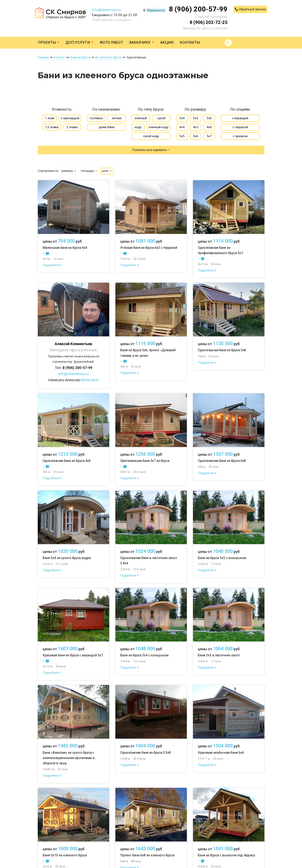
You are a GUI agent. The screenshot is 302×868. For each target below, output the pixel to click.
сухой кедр (151, 136)
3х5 (196, 118)
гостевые (96, 118)
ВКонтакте (90, 380)
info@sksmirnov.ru (106, 10)
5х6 (196, 136)
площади (89, 171)
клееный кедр (159, 127)
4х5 (196, 127)
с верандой (240, 118)
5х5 (182, 136)
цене (107, 171)
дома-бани (106, 127)
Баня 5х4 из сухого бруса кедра (67, 558)
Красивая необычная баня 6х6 (221, 753)
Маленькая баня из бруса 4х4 (65, 248)
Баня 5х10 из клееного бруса (65, 855)
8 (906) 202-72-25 (209, 22)
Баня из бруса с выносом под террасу (227, 855)
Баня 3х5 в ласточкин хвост (219, 655)
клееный (141, 118)
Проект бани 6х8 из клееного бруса (147, 855)
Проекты (49, 42)
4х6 (209, 127)
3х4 (182, 118)
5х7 (209, 136)
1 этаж (50, 118)
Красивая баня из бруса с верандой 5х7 (73, 655)
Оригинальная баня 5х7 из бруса (145, 461)
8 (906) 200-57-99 (198, 9)
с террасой (240, 127)
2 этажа (72, 127)
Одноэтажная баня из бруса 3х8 (222, 350)
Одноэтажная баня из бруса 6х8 (222, 461)
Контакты (190, 42)
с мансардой (70, 118)
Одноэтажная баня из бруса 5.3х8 (145, 753)
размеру (69, 171)
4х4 (182, 127)
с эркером (240, 136)
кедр (138, 127)
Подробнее (52, 265)
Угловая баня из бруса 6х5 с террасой (149, 248)
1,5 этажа (52, 127)
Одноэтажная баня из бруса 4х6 (67, 461)
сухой (161, 118)
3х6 (209, 118)
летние (117, 118)
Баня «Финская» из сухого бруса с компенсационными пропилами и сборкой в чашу (69, 758)
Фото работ (111, 42)
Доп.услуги (80, 42)
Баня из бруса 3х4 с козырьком (144, 655)
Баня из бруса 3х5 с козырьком (222, 558)
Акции (167, 42)
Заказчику (142, 42)
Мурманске (156, 10)
